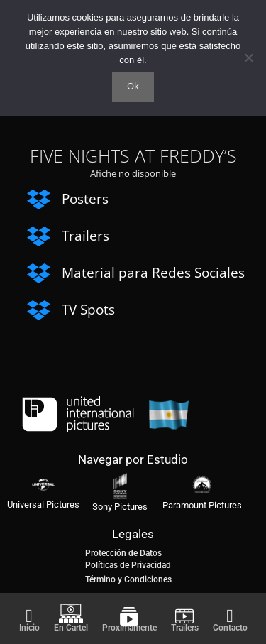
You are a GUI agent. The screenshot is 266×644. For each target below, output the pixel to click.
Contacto (230, 628)
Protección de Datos (123, 553)
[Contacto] (230, 616)
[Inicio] (29, 616)
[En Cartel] (71, 613)
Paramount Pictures (202, 505)
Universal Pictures (43, 504)
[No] (248, 58)
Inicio (29, 628)
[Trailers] (184, 616)
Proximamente (129, 628)
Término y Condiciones (128, 579)
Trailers (185, 628)
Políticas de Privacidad (128, 565)
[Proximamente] (129, 616)
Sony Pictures (120, 507)
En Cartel (71, 628)
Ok (133, 86)
